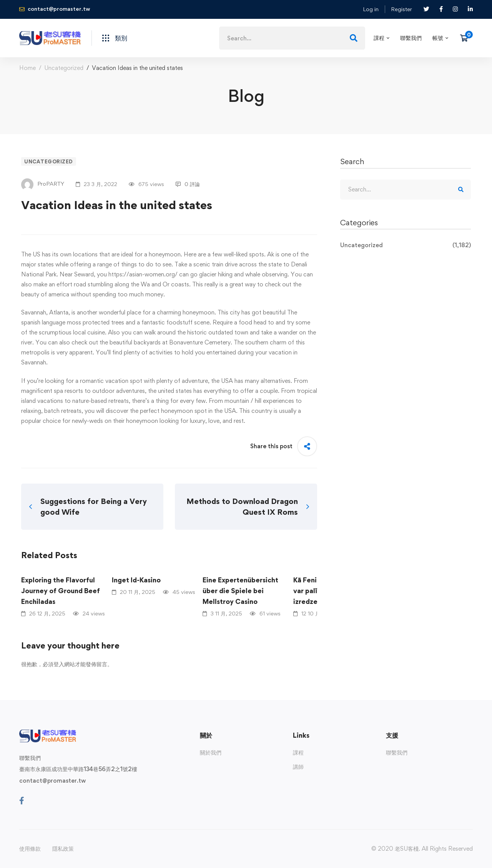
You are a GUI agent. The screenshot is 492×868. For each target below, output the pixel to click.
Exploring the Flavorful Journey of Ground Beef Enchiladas (61, 591)
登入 (59, 664)
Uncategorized (64, 68)
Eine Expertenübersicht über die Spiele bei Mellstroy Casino (240, 591)
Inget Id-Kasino (136, 580)
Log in (371, 9)
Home (27, 68)
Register (401, 9)
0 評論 (188, 184)
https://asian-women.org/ (143, 274)
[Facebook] (22, 801)
